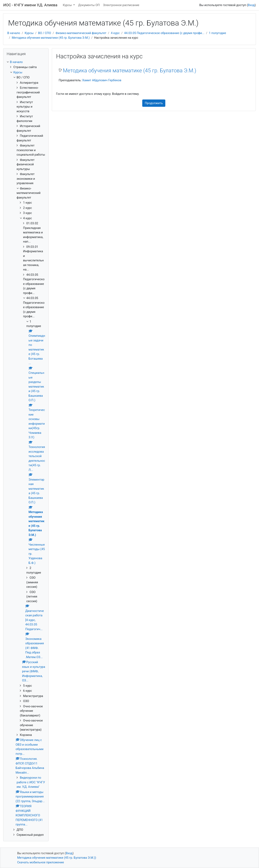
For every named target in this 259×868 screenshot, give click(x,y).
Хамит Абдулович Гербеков (102, 80)
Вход (251, 5)
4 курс (115, 33)
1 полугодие (217, 33)
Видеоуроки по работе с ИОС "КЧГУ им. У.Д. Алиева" (31, 782)
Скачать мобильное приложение (41, 862)
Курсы (68, 5)
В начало (14, 33)
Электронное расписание (121, 5)
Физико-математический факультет (81, 33)
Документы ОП (89, 5)
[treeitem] (26, 62)
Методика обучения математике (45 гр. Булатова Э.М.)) (57, 858)
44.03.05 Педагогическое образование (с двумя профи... (164, 33)
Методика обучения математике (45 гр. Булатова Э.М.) (51, 38)
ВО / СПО (45, 33)
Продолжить (154, 103)
